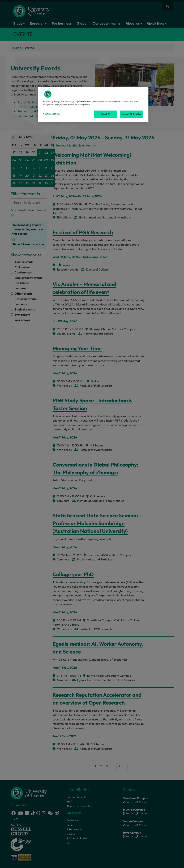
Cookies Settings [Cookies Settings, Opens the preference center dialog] (52, 114)
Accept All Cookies (131, 114)
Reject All (106, 114)
